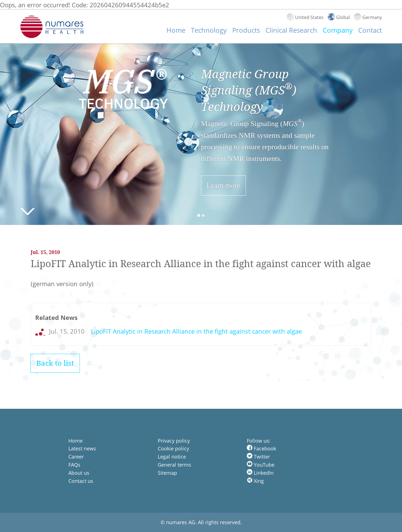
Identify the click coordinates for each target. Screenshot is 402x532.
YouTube (261, 465)
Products (246, 30)
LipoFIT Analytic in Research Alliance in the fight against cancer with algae (196, 331)
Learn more (223, 185)
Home (176, 30)
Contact (370, 30)
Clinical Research (291, 30)
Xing (255, 481)
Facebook (261, 448)
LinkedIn (260, 473)
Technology (209, 30)
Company (338, 30)
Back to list (55, 363)
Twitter (258, 457)
